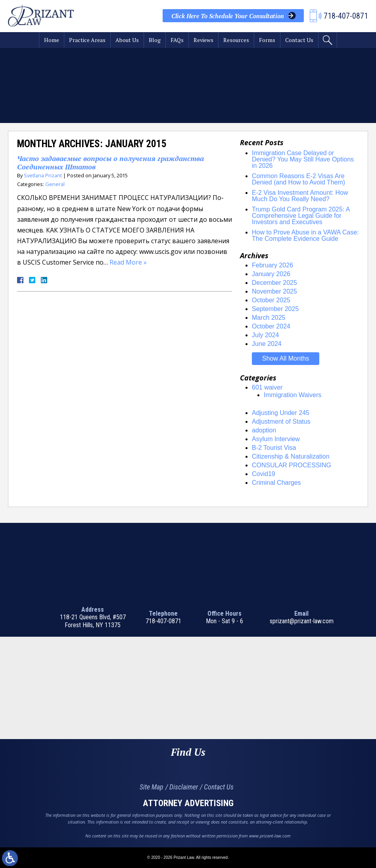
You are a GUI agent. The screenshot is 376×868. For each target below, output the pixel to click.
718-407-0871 (163, 621)
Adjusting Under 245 (281, 413)
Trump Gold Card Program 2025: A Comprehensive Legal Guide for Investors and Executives (301, 216)
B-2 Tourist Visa (274, 448)
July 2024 (266, 335)
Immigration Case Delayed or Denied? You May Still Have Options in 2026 (303, 159)
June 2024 (267, 344)
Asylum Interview (276, 439)
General (55, 184)
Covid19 (264, 474)
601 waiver (267, 387)
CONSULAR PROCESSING (292, 465)
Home (52, 40)
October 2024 (271, 326)
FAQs (177, 40)
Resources (236, 40)
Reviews (203, 40)
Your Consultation (228, 16)
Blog (155, 40)
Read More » (128, 262)
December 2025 (274, 283)
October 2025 (271, 300)
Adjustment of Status (281, 422)
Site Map (152, 787)
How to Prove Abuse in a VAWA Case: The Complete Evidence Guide (305, 235)
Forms (267, 40)
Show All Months (286, 358)
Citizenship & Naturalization (291, 456)
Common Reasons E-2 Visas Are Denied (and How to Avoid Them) (298, 179)
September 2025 (275, 309)
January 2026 (271, 274)
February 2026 (272, 265)
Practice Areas (87, 40)
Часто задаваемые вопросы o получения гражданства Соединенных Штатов (110, 163)
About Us (127, 40)
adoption (264, 430)
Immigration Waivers (293, 395)
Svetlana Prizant (43, 175)
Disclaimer (184, 787)
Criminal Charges (276, 483)
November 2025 (274, 291)
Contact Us (299, 40)
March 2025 (269, 318)
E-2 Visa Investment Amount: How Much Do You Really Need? (300, 196)
